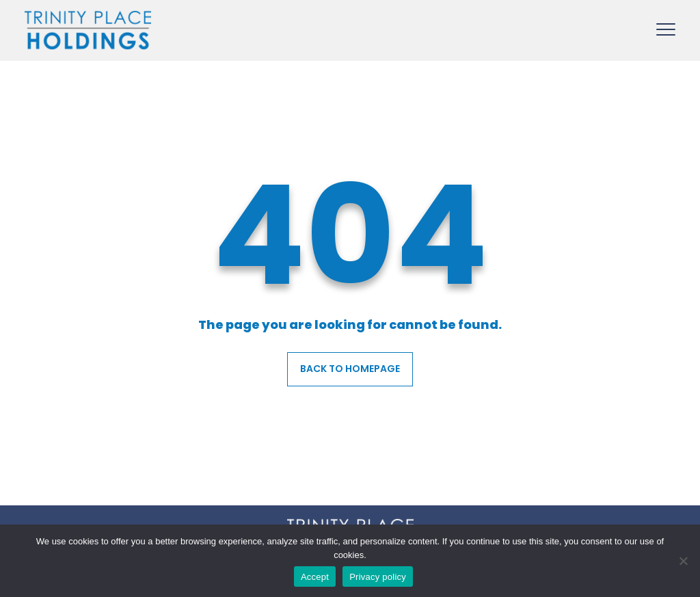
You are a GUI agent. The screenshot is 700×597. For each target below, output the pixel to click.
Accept (315, 577)
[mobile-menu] (666, 27)
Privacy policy (378, 577)
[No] (683, 561)
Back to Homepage (350, 369)
